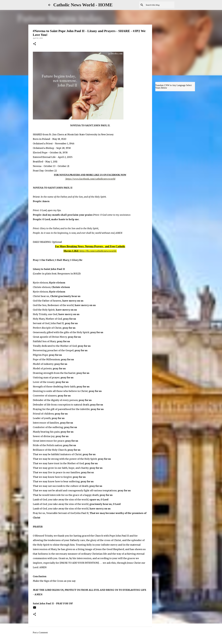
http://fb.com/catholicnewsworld (98, 251)
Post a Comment (40, 632)
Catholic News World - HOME (83, 5)
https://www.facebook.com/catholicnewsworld (90, 179)
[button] (35, 44)
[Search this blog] (160, 5)
